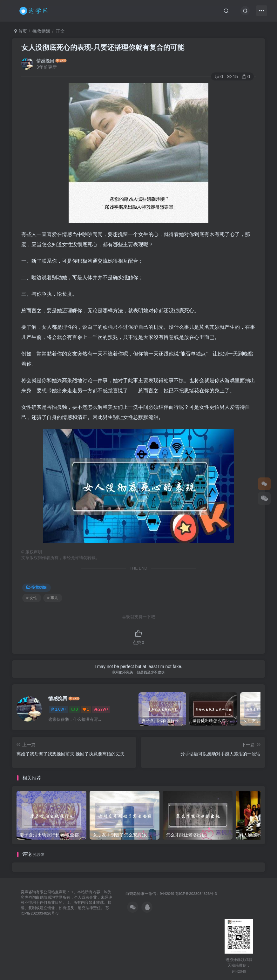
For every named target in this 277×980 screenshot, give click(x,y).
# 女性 (32, 598)
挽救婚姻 (41, 31)
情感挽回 (45, 61)
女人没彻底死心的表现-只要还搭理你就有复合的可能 (103, 47)
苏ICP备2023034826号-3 (196, 893)
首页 (21, 31)
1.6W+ (59, 709)
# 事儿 (53, 598)
